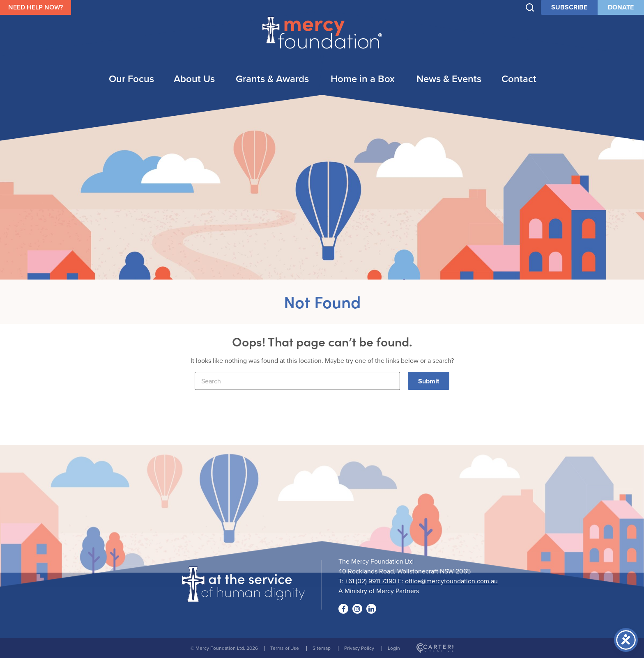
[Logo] (243, 597)
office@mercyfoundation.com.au (451, 581)
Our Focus (131, 79)
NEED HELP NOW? (36, 7)
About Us (194, 79)
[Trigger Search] (530, 8)
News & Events (449, 79)
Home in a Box (363, 79)
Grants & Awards (272, 79)
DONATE (621, 7)
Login (394, 648)
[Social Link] (343, 609)
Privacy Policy (359, 648)
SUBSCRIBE (569, 7)
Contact (519, 79)
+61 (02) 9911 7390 (371, 581)
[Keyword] (297, 381)
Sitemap (322, 648)
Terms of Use (285, 648)
